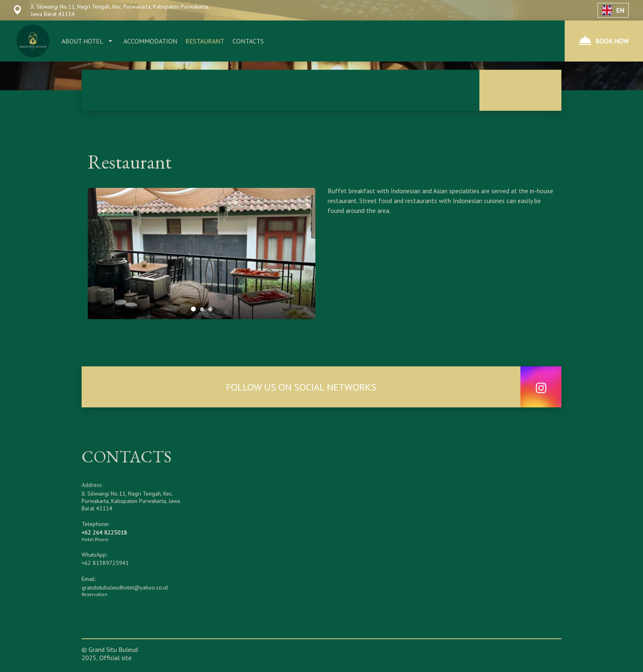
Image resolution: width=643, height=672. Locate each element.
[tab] (194, 309)
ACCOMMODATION (150, 41)
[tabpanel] (202, 254)
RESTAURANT (205, 41)
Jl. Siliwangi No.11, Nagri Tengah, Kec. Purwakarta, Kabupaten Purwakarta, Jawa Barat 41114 (131, 501)
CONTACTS (248, 41)
